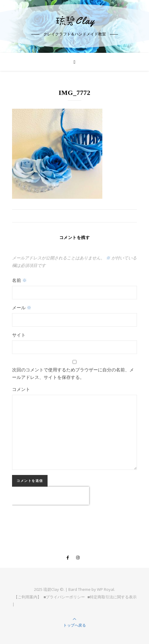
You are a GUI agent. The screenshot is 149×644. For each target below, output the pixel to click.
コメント (21, 389)
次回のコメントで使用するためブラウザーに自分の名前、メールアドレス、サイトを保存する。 (73, 373)
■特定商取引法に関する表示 (112, 597)
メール (22, 307)
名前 (19, 280)
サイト (19, 335)
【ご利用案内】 (28, 597)
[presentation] (51, 496)
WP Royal (106, 589)
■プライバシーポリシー (64, 597)
